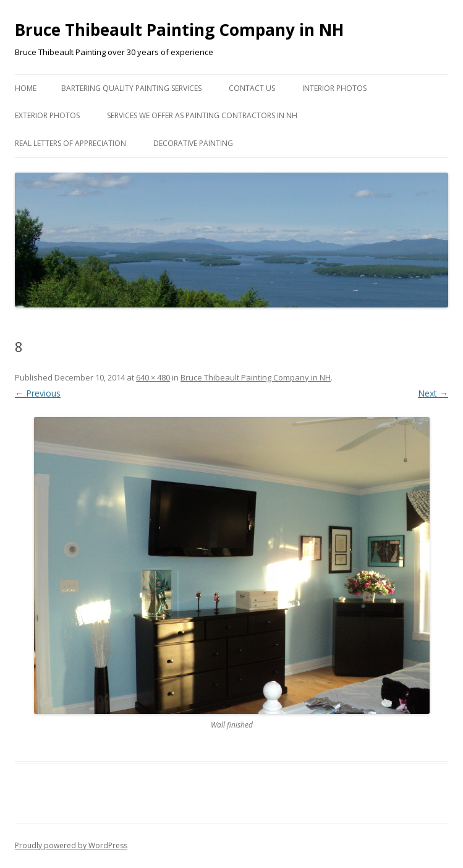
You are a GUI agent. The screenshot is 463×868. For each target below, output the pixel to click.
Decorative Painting (193, 143)
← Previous (38, 393)
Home (26, 88)
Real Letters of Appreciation (70, 143)
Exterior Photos (47, 115)
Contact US (252, 88)
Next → (433, 393)
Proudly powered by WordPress (71, 845)
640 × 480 (153, 377)
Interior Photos (334, 88)
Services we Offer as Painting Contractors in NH (202, 115)
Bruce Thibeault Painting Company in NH (179, 30)
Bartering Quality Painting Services (131, 88)
